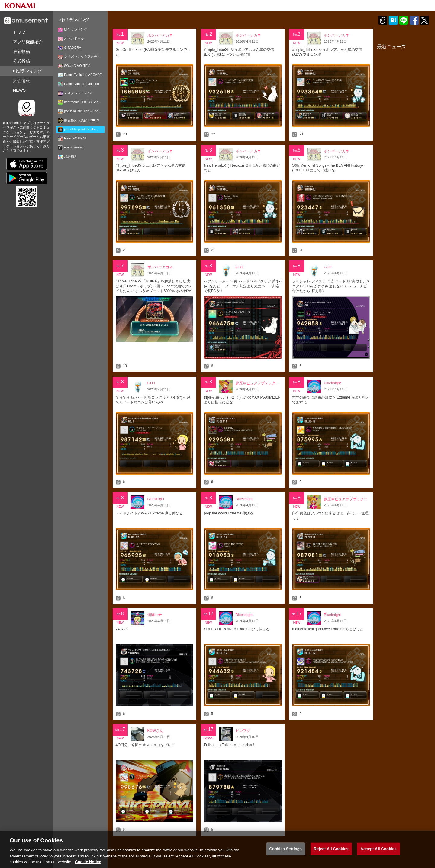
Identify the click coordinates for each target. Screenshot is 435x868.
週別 (168, 28)
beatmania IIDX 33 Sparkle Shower (81, 102)
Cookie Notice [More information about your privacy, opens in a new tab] (88, 865)
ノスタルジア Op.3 (75, 93)
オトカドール (71, 38)
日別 (150, 28)
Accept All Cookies (379, 852)
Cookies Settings (286, 852)
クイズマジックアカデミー (81, 57)
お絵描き (68, 156)
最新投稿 (21, 51)
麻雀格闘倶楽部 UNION (79, 120)
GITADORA (70, 47)
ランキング (27, 71)
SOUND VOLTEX (74, 66)
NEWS (19, 90)
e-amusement (71, 147)
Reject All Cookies (331, 852)
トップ (19, 32)
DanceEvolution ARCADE (80, 75)
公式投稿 (21, 61)
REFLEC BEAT (72, 138)
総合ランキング (73, 29)
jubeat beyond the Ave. (78, 129)
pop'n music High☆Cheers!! (81, 111)
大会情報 (21, 80)
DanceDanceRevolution (79, 84)
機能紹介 (28, 42)
